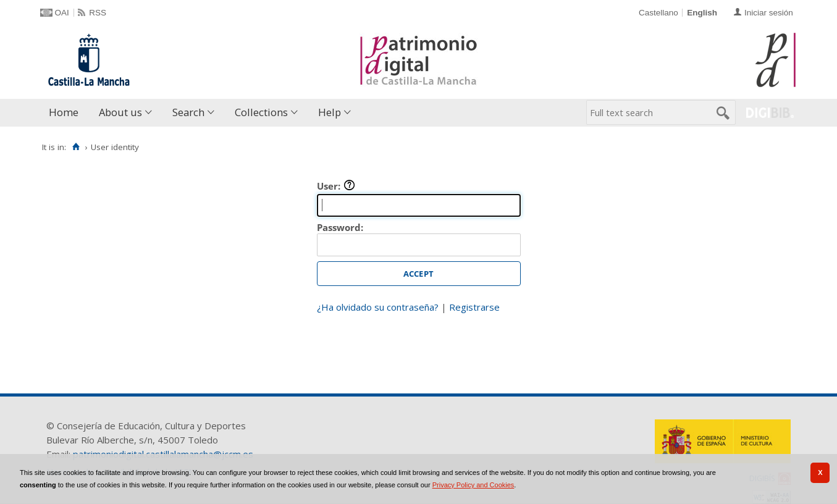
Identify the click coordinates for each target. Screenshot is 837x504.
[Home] (76, 147)
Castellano (658, 13)
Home (64, 112)
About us (120, 112)
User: (336, 186)
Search (188, 112)
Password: (340, 227)
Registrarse (474, 307)
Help (330, 112)
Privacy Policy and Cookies (473, 485)
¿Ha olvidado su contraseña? (378, 307)
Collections (261, 112)
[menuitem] (66, 113)
